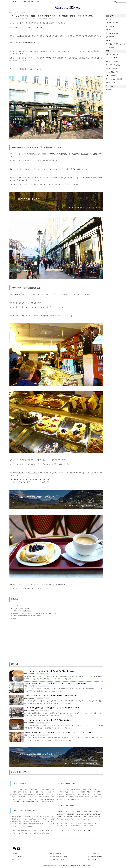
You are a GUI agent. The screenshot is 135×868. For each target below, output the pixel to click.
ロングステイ (109, 48)
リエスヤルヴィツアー (112, 33)
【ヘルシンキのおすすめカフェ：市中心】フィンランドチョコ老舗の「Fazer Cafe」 (53, 708)
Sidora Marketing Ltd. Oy (74, 866)
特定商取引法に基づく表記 (58, 857)
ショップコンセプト (18, 857)
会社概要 (15, 854)
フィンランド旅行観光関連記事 (24, 43)
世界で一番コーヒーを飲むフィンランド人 (28, 27)
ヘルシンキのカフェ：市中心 (46, 19)
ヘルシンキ (21, 36)
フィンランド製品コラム (113, 68)
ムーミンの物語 (110, 76)
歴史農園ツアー (110, 37)
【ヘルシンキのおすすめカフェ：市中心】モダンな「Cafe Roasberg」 (48, 720)
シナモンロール (36, 584)
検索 (115, 2)
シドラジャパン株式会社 (61, 866)
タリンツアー (109, 40)
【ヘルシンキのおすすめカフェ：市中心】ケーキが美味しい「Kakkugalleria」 (51, 696)
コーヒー (21, 473)
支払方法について (55, 854)
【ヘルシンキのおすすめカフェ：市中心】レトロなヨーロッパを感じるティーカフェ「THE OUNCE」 (58, 732)
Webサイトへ (25, 608)
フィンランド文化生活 (112, 65)
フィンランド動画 (111, 58)
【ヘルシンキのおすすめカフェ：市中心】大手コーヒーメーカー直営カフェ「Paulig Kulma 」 (56, 683)
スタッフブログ (110, 83)
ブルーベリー (33, 473)
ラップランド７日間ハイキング (115, 44)
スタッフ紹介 (16, 859)
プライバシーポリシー (57, 859)
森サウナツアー (110, 19)
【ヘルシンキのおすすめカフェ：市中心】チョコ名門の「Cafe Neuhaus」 (49, 671)
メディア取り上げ (94, 854)
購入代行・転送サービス (96, 857)
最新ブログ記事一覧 (111, 54)
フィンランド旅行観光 (112, 61)
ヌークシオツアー (111, 26)
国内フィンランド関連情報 (114, 79)
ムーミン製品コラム (111, 72)
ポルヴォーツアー (111, 30)
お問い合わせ (109, 89)
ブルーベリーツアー (111, 23)
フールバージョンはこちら (85, 830)
